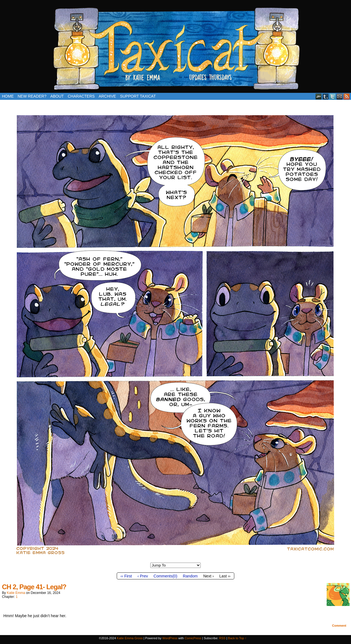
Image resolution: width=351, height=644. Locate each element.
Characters (81, 96)
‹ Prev (143, 576)
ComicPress (193, 638)
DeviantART (319, 96)
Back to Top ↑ (237, 638)
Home (8, 96)
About (57, 96)
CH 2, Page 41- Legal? (34, 587)
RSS (347, 96)
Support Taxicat (138, 96)
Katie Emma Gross (130, 638)
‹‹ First (126, 576)
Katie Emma (16, 593)
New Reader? (32, 96)
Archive (107, 96)
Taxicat (175, 48)
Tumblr (326, 96)
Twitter (333, 96)
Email (340, 96)
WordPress (170, 638)
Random (190, 576)
